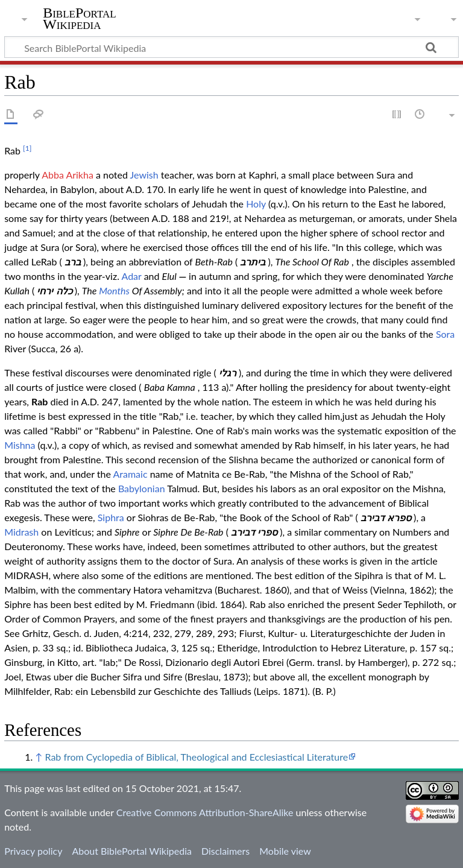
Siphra (111, 517)
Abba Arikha (68, 175)
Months (114, 290)
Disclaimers (225, 851)
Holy (256, 204)
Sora (445, 334)
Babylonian (142, 488)
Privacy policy (33, 851)
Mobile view (285, 851)
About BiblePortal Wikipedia (131, 851)
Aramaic (131, 474)
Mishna (20, 445)
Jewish (144, 175)
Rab (39, 401)
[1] (27, 148)
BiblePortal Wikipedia (79, 19)
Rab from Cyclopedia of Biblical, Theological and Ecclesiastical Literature (196, 757)
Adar (131, 276)
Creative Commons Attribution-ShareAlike (205, 812)
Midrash (21, 532)
